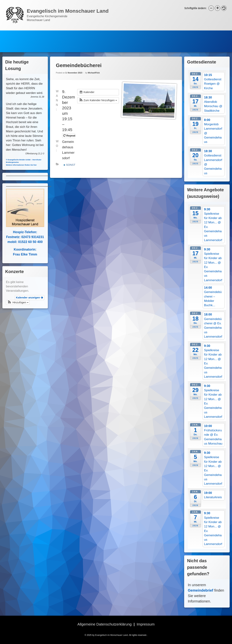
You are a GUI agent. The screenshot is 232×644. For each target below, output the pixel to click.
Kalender (38, 32)
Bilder (45, 43)
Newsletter (62, 32)
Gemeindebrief (91, 32)
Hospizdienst (185, 32)
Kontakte (71, 43)
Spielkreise (213, 32)
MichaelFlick (94, 61)
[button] (98, 89)
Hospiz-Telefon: (21, 232)
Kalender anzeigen (25, 297)
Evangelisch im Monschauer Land (111, 635)
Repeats (71, 124)
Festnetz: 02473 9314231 (21, 237)
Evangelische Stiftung (127, 32)
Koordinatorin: (21, 249)
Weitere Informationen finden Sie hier (17, 165)
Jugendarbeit (17, 43)
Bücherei (159, 32)
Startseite (14, 32)
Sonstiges (73, 153)
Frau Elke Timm (21, 254)
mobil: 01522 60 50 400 (21, 242)
